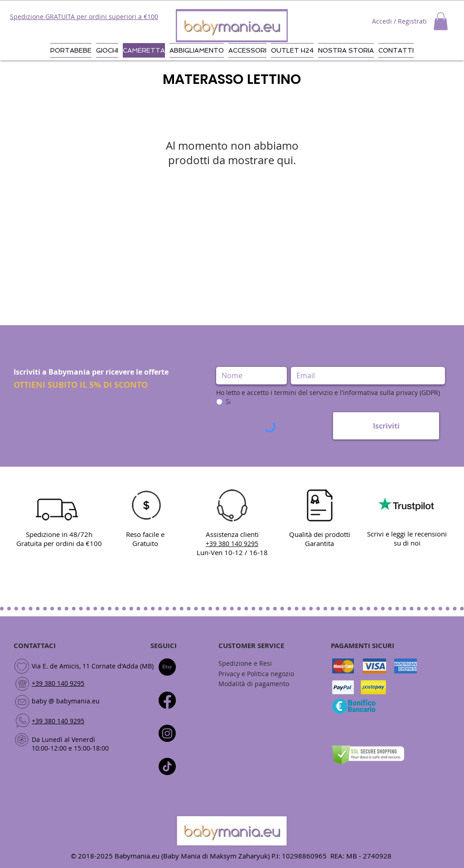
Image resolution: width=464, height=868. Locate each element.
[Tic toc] (167, 766)
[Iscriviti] (386, 426)
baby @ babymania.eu (66, 701)
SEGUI (160, 646)
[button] (441, 21)
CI (173, 646)
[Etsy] (167, 667)
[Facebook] (167, 700)
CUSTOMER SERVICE (251, 646)
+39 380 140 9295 (58, 683)
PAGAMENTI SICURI (362, 646)
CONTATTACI (35, 646)
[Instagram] (167, 733)
